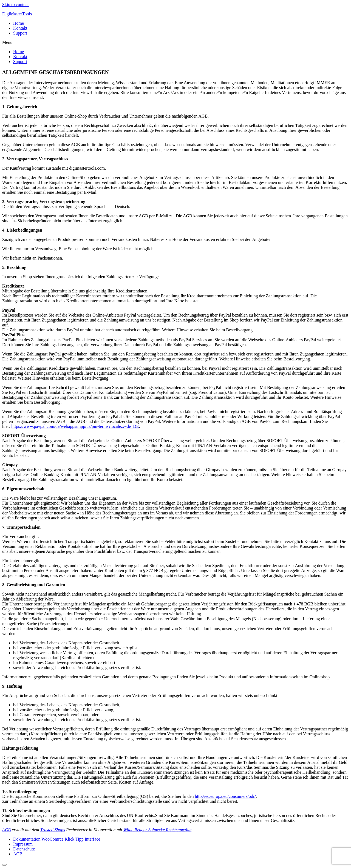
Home (19, 23)
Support (20, 33)
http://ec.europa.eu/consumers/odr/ (225, 796)
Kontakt (20, 28)
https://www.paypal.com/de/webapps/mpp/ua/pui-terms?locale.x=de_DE (75, 426)
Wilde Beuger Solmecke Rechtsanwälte (157, 830)
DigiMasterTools (17, 14)
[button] (175, 42)
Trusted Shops (53, 830)
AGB (6, 830)
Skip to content (15, 5)
